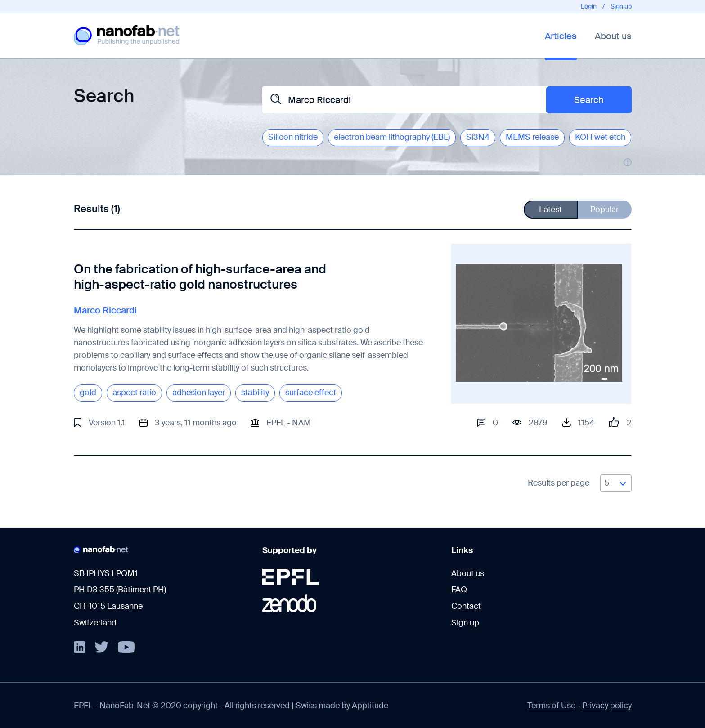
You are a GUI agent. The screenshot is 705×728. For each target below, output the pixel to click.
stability (255, 393)
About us (613, 36)
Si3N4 (478, 137)
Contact (466, 606)
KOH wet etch (600, 137)
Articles (561, 36)
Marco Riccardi (105, 310)
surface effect (311, 393)
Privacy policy (607, 706)
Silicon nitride (293, 137)
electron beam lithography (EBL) (392, 137)
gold (88, 393)
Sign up (621, 6)
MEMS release (532, 137)
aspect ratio (134, 393)
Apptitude (370, 706)
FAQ (459, 590)
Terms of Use (551, 706)
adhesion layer (199, 393)
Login (589, 6)
